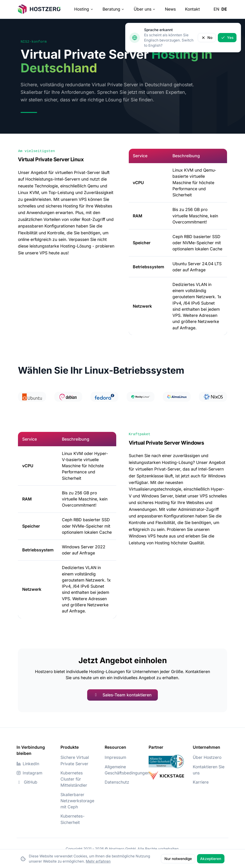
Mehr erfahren (98, 861)
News (170, 9)
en (216, 9)
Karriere (201, 782)
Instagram (29, 773)
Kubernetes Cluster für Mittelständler (74, 779)
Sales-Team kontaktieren (122, 695)
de (224, 9)
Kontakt (192, 9)
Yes (227, 38)
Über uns (145, 9)
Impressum (115, 757)
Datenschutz (117, 782)
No (207, 38)
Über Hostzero (207, 757)
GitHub (27, 782)
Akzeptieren (211, 859)
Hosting (84, 9)
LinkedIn (28, 764)
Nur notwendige (178, 859)
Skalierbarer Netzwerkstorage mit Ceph (77, 801)
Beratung (113, 9)
